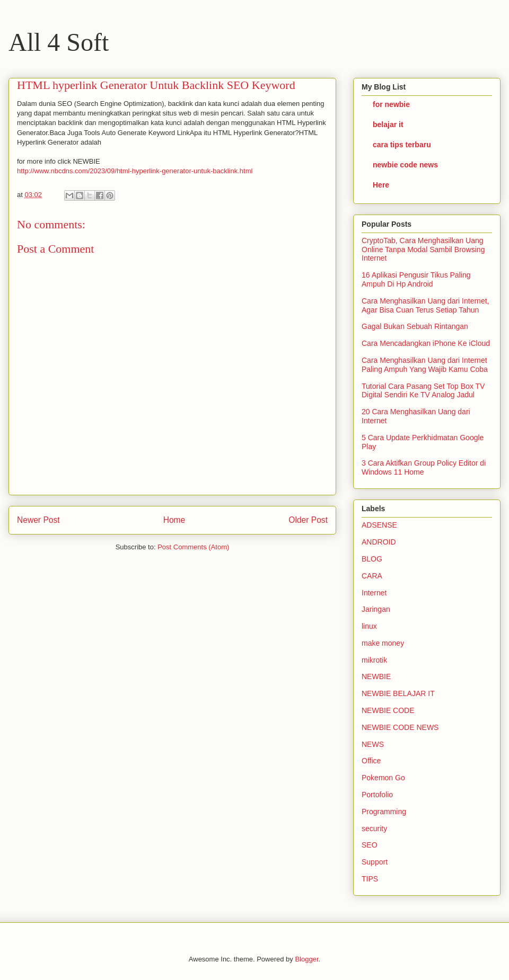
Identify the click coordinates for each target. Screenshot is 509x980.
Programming (384, 812)
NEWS (373, 744)
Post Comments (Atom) (193, 547)
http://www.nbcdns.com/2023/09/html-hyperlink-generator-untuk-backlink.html (135, 171)
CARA (372, 576)
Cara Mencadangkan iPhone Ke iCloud (426, 343)
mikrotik (374, 660)
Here (381, 185)
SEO (370, 845)
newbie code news (405, 165)
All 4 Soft (59, 42)
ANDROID (379, 542)
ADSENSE (379, 525)
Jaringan (376, 609)
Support (375, 862)
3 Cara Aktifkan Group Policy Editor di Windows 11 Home (424, 467)
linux (369, 626)
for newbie (391, 104)
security (374, 828)
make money (383, 643)
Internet (374, 593)
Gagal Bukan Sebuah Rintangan (415, 326)
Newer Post (38, 520)
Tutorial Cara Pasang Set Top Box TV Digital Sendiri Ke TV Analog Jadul (423, 391)
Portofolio (377, 795)
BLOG (372, 559)
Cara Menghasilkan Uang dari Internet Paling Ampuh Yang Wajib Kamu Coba (425, 365)
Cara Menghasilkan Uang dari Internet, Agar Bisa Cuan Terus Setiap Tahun (425, 305)
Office (371, 761)
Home (174, 520)
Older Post (308, 520)
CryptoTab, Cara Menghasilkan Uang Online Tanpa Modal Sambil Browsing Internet (423, 250)
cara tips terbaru (402, 145)
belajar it (388, 124)
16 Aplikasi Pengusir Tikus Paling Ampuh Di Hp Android (416, 279)
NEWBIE (376, 676)
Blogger (306, 959)
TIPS (370, 879)
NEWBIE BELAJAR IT (398, 693)
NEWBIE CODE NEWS (400, 727)
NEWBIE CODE (388, 710)
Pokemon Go (383, 778)
